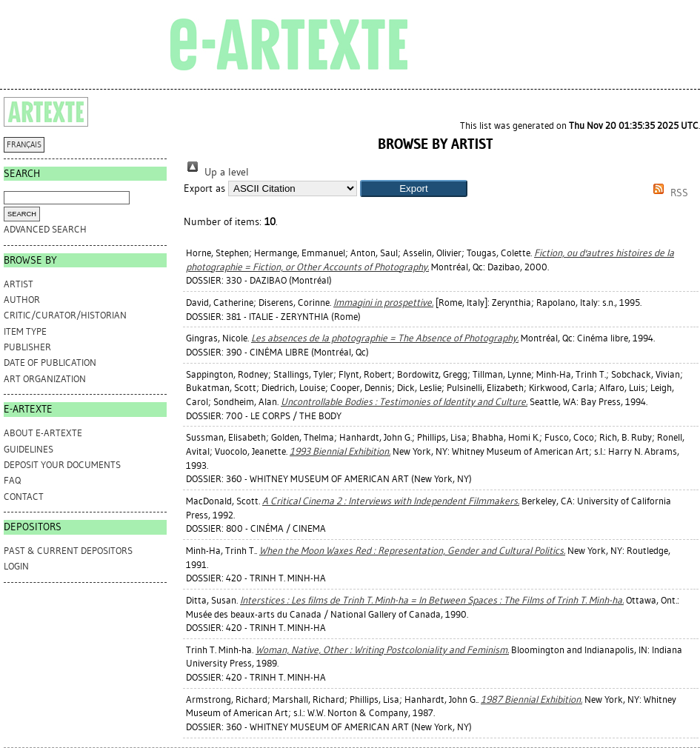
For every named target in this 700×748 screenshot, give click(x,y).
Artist (19, 284)
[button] (414, 188)
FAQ (12, 480)
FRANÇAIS (24, 145)
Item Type (25, 331)
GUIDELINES (29, 449)
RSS (668, 193)
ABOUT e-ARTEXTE (43, 433)
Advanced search (45, 229)
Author (22, 300)
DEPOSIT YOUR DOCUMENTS (62, 465)
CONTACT (24, 497)
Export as (204, 188)
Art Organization (45, 379)
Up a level (216, 172)
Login (16, 566)
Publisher (27, 347)
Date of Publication (50, 363)
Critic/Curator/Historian (65, 315)
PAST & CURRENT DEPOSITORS (68, 551)
